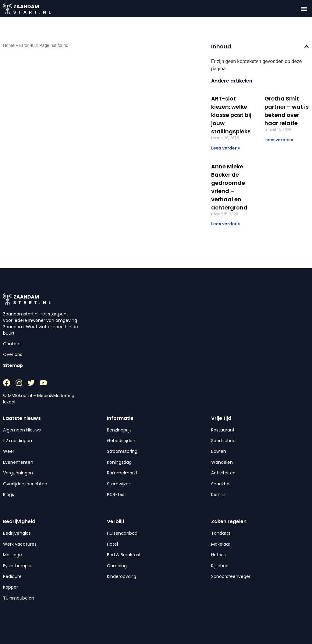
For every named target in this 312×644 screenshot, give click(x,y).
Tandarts (221, 533)
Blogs (9, 494)
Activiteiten (223, 473)
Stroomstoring (122, 451)
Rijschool (220, 566)
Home (9, 45)
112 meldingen (18, 441)
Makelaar (221, 544)
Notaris (218, 555)
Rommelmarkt (122, 473)
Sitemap (13, 365)
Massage (12, 555)
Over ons (13, 354)
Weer (9, 451)
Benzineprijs (119, 430)
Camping (117, 566)
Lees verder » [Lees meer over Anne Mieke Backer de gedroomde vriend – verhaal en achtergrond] (225, 224)
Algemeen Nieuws (22, 430)
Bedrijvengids (17, 533)
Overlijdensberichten (25, 484)
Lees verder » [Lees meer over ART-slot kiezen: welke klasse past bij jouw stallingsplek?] (225, 148)
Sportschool (224, 441)
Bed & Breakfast (124, 555)
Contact (12, 344)
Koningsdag (119, 462)
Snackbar (221, 484)
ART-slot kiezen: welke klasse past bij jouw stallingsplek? (231, 115)
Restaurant (223, 430)
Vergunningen (18, 473)
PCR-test (117, 494)
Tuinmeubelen (19, 598)
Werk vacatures (20, 544)
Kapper (11, 587)
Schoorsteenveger (231, 576)
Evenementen (18, 462)
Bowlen (219, 451)
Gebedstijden (121, 441)
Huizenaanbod (122, 533)
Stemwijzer (119, 484)
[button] (304, 9)
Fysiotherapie (17, 566)
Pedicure (12, 576)
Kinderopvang (122, 576)
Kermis (218, 494)
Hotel (112, 544)
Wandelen (222, 462)
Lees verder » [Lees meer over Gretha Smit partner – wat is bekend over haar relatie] (279, 140)
